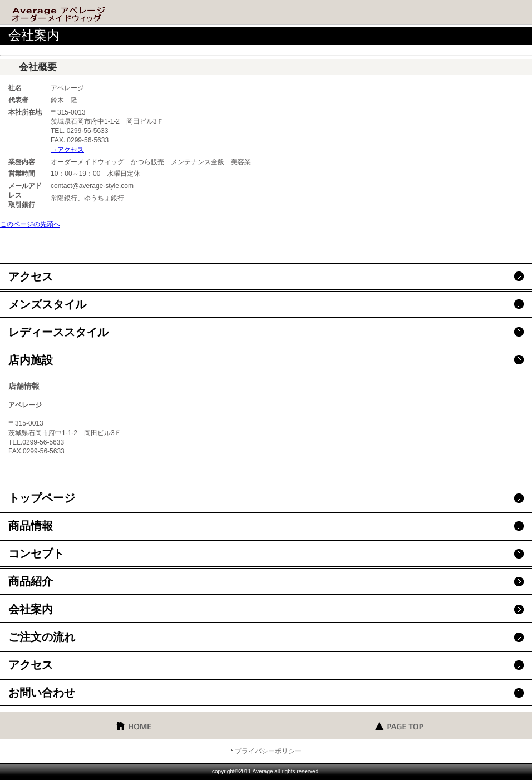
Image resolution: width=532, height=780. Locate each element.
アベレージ (89, 14)
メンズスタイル (47, 304)
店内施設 (31, 360)
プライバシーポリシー (268, 751)
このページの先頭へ (30, 224)
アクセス (31, 277)
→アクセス (67, 150)
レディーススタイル (58, 332)
